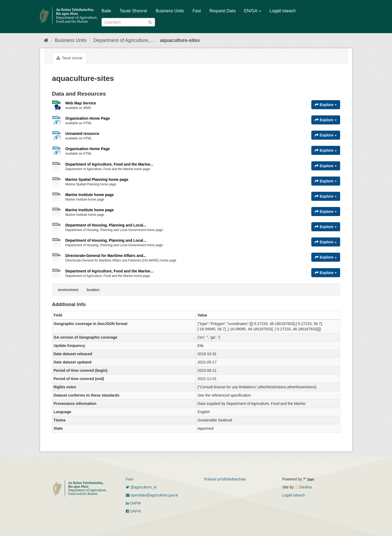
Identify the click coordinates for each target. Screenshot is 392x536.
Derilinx (303, 487)
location (93, 290)
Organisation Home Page (88, 118)
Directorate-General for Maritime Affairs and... (106, 256)
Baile (106, 11)
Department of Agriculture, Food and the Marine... (109, 164)
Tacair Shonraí (133, 11)
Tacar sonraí (69, 58)
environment (68, 290)
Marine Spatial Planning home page (97, 179)
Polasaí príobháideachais (225, 479)
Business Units (170, 11)
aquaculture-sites (180, 40)
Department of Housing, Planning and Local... (106, 225)
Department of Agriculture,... (123, 40)
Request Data (223, 11)
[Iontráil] (150, 22)
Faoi (197, 11)
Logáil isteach (283, 11)
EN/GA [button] (253, 11)
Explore (326, 105)
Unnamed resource (82, 134)
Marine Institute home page (90, 195)
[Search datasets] (128, 22)
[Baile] (46, 40)
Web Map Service (81, 103)
